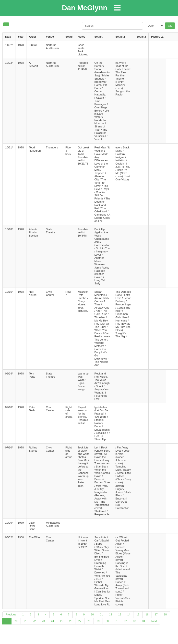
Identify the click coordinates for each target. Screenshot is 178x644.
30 (107, 621)
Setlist (99, 37)
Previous (11, 614)
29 (98, 621)
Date (8, 37)
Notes (81, 37)
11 (101, 614)
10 (92, 614)
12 (110, 614)
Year (21, 37)
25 (62, 621)
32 (125, 621)
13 (120, 614)
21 (25, 621)
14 (129, 614)
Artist (32, 37)
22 (34, 621)
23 (43, 621)
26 (71, 621)
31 (116, 621)
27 (80, 621)
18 (165, 614)
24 (52, 621)
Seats (69, 37)
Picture (156, 37)
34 (144, 621)
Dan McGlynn (85, 8)
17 (156, 614)
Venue (50, 37)
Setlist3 (141, 37)
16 (147, 614)
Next (154, 621)
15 (138, 614)
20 (16, 621)
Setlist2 (120, 37)
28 (89, 621)
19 (7, 621)
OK (170, 26)
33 (135, 621)
